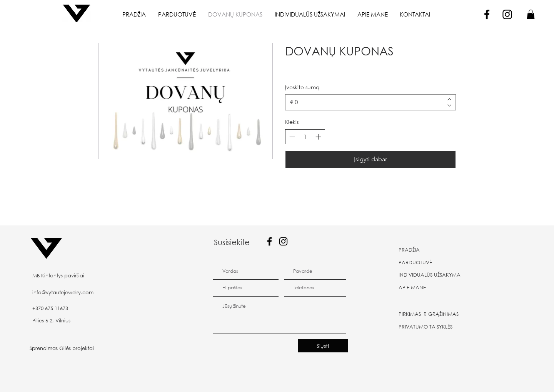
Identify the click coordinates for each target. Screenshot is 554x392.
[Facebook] (487, 14)
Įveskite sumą (302, 87)
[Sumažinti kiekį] (292, 137)
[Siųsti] (323, 346)
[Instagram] (507, 14)
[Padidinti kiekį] (318, 137)
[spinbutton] (305, 137)
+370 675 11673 (50, 308)
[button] (531, 14)
